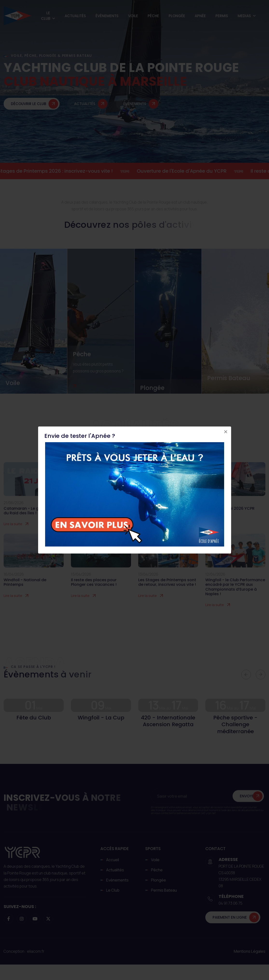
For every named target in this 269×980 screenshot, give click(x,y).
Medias (244, 16)
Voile (133, 16)
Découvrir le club (28, 108)
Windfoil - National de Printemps (25, 591)
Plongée (177, 16)
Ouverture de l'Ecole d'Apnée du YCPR (187, 171)
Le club (113, 890)
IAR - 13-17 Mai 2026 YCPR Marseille (230, 519)
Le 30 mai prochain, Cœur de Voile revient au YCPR (99, 519)
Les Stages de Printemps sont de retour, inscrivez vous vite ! (167, 591)
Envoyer (248, 805)
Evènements (117, 880)
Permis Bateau (229, 378)
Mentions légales (250, 951)
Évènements (107, 16)
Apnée (200, 16)
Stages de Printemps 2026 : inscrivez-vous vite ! (61, 171)
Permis (222, 16)
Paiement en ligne (230, 917)
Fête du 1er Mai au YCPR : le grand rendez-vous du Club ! (166, 519)
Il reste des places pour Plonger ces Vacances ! (94, 591)
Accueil (113, 860)
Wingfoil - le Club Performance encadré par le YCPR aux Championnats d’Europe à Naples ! (235, 596)
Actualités (75, 16)
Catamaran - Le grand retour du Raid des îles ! (32, 519)
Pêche (153, 16)
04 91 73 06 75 (231, 903)
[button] (246, 675)
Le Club (46, 16)
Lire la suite (13, 533)
